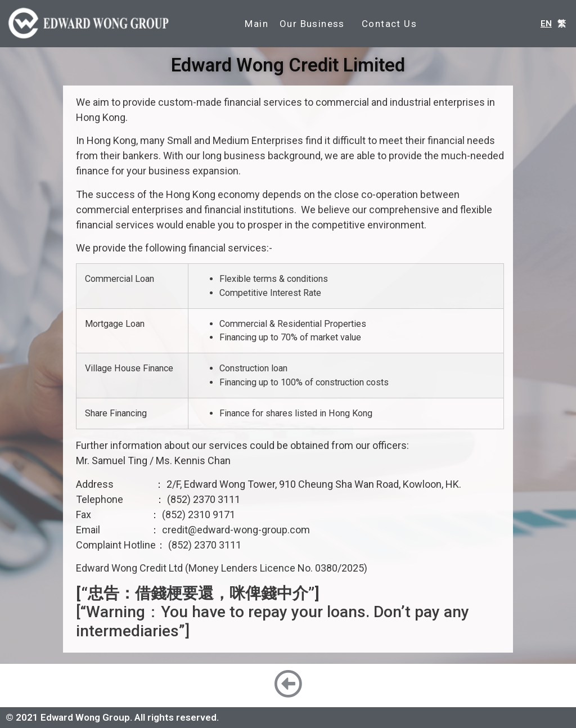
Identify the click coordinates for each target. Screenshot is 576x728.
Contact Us (389, 24)
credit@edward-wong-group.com (236, 530)
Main (256, 24)
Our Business (315, 24)
